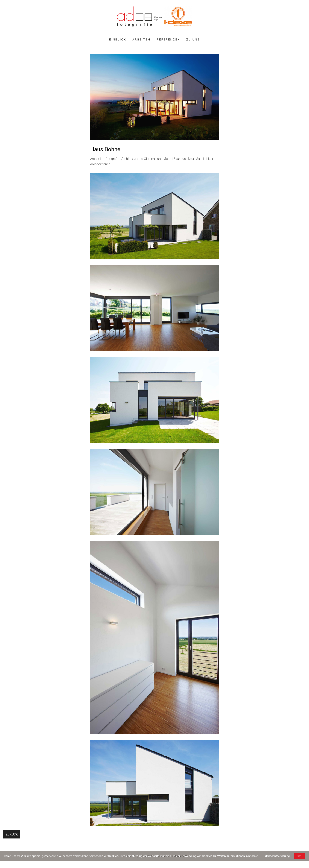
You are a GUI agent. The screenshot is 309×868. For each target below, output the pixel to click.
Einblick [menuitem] (118, 40)
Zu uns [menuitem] (193, 40)
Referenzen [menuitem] (168, 40)
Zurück (12, 835)
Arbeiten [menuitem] (141, 40)
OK (300, 857)
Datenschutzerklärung (276, 857)
